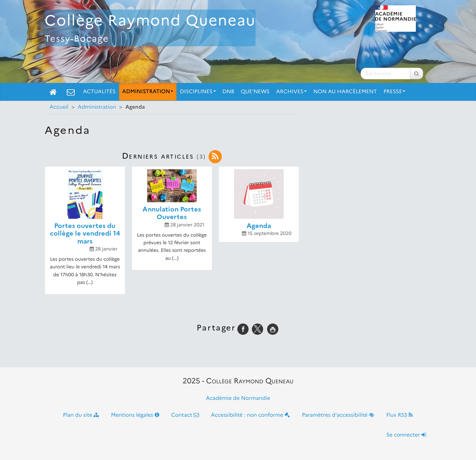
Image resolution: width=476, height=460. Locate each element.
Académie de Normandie (238, 398)
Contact (185, 415)
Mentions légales (135, 415)
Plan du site (81, 415)
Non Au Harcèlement (345, 92)
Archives (291, 92)
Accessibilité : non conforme (250, 415)
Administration (148, 92)
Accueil (59, 107)
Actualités (99, 92)
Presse (394, 92)
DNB (228, 92)
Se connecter (406, 435)
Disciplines (198, 92)
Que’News (255, 92)
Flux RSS (399, 415)
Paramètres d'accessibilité (338, 415)
